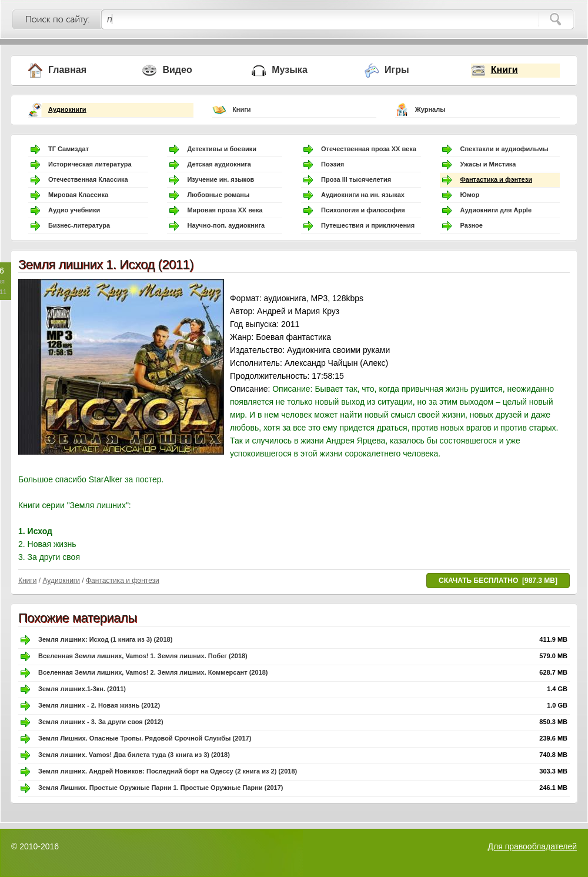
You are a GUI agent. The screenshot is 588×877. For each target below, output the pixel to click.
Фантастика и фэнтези (496, 179)
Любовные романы (218, 195)
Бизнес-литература (79, 225)
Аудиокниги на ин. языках (363, 195)
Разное (471, 225)
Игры (397, 70)
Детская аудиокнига (219, 164)
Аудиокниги (67, 109)
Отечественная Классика (88, 179)
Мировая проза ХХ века (225, 210)
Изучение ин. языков (220, 179)
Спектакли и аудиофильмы (504, 149)
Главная (67, 70)
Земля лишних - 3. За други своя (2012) (101, 722)
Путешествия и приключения (368, 225)
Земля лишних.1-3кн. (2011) (82, 689)
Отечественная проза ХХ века (369, 149)
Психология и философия (363, 210)
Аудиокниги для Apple (496, 210)
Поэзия (333, 164)
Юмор (470, 195)
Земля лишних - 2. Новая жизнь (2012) (99, 705)
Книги (505, 70)
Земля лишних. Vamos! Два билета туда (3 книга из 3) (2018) (134, 755)
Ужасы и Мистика (488, 164)
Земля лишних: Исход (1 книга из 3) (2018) (105, 639)
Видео (177, 70)
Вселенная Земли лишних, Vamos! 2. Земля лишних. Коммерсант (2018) (153, 672)
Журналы (430, 109)
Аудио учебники (74, 210)
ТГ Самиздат (69, 149)
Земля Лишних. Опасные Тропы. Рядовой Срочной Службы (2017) (145, 738)
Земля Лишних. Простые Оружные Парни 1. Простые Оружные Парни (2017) (161, 788)
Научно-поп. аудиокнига (226, 225)
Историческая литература (90, 164)
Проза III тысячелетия (356, 179)
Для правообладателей (532, 846)
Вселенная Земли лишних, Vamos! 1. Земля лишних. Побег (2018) (143, 656)
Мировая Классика (78, 195)
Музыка (290, 70)
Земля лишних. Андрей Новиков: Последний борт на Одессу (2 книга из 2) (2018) (168, 771)
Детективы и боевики (222, 149)
